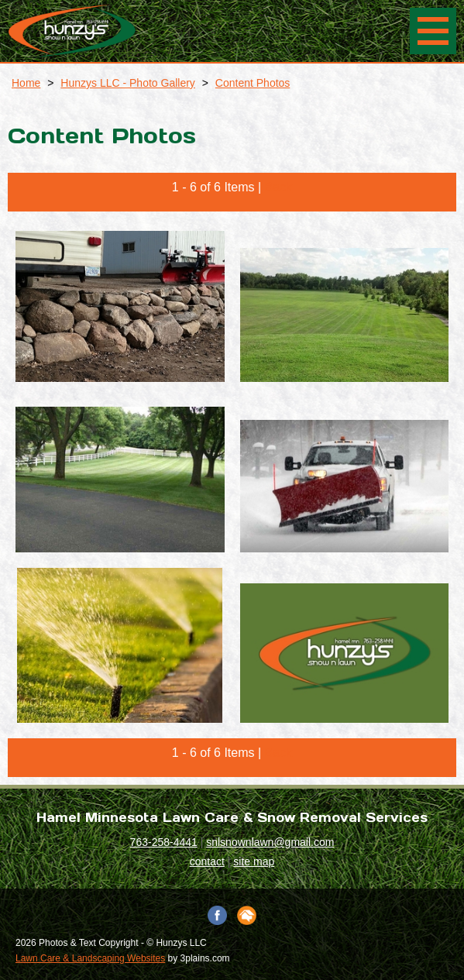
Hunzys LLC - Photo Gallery (128, 83)
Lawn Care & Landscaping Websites (90, 958)
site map (254, 861)
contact (207, 861)
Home (26, 83)
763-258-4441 (164, 842)
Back (279, 187)
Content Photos (253, 83)
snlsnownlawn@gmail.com (270, 842)
